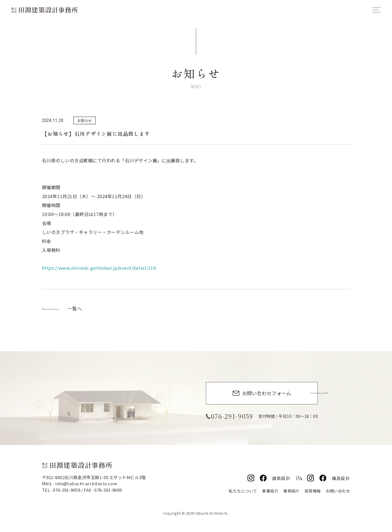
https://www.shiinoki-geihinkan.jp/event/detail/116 (99, 268)
